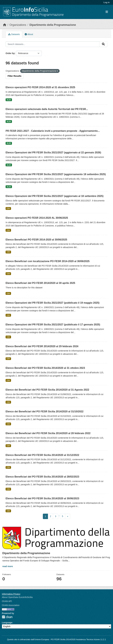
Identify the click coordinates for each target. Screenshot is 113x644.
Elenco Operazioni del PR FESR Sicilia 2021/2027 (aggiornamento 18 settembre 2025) (56, 174)
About (29, 34)
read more (8, 566)
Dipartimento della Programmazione (53, 25)
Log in (107, 2)
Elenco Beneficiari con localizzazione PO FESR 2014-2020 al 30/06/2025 (48, 261)
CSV (8, 208)
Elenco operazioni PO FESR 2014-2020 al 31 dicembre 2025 (40, 87)
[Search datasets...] (53, 44)
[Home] (5, 25)
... (59, 515)
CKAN (7, 617)
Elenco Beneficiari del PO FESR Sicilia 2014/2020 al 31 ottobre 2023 (45, 368)
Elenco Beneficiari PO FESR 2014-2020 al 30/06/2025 (36, 240)
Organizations (18, 25)
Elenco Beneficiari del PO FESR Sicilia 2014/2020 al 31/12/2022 (42, 455)
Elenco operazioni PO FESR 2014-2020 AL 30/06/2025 (37, 218)
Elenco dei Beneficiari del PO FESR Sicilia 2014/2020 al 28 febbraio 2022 (48, 433)
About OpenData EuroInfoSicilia (17, 597)
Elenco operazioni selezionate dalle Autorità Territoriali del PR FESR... (47, 109)
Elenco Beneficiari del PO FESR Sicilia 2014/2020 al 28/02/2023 (42, 477)
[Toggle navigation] (107, 12)
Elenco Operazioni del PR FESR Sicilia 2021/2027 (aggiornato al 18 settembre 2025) (54, 196)
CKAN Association (11, 605)
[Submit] (103, 44)
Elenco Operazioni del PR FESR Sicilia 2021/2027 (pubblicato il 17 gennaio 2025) (53, 325)
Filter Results (15, 76)
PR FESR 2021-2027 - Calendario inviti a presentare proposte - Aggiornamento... (53, 131)
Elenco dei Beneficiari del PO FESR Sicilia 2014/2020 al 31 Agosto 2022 (47, 390)
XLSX (9, 100)
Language (7, 623)
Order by (10, 53)
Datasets (14, 34)
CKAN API (7, 601)
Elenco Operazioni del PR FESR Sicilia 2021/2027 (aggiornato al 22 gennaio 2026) (53, 153)
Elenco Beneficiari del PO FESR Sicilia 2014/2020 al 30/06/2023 (42, 498)
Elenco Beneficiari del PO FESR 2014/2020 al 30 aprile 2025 (40, 283)
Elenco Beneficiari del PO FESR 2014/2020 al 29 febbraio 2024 (42, 346)
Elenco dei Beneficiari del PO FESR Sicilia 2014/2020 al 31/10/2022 (45, 411)
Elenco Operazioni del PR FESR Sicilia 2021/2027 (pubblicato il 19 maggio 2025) (53, 303)
